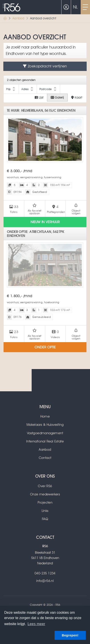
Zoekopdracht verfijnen (45, 66)
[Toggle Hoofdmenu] (85, 7)
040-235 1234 (45, 573)
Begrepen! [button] (70, 635)
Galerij (57, 97)
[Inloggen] (66, 7)
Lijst (39, 97)
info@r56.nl (45, 581)
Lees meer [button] (36, 624)
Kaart (77, 97)
